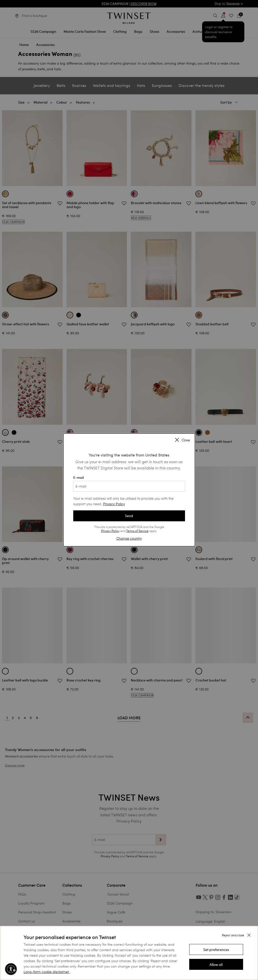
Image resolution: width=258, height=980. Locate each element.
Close (183, 440)
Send (129, 516)
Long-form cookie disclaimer (46, 972)
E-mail (129, 484)
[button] (216, 949)
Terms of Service (137, 531)
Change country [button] (129, 538)
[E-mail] (129, 486)
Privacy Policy (114, 504)
